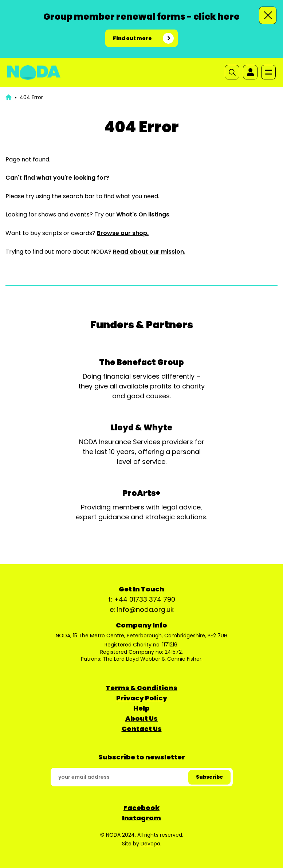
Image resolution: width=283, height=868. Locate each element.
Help (141, 708)
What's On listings (143, 214)
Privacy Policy (142, 698)
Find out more (132, 38)
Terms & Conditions (141, 688)
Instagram (141, 818)
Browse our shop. (123, 233)
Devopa (150, 844)
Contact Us (142, 729)
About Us (141, 718)
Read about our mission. (149, 252)
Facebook (141, 808)
